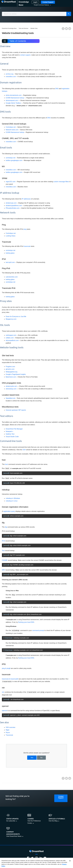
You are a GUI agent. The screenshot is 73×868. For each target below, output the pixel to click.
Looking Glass (11, 236)
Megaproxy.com (11, 319)
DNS (57, 89)
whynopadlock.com (12, 340)
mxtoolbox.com (11, 77)
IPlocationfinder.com (13, 208)
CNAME (5, 560)
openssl (5, 709)
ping (25, 229)
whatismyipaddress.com (14, 206)
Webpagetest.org (12, 372)
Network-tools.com (12, 130)
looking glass (10, 253)
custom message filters (61, 182)
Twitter (66, 29)
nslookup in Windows (13, 498)
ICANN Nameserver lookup (15, 98)
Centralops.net (11, 127)
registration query (9, 511)
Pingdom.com (10, 367)
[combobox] (36, 14)
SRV (3, 570)
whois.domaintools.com (14, 95)
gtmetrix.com (10, 369)
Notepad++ (9, 431)
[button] (41, 5)
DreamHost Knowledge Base (9, 28)
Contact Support (48, 2)
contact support (25, 55)
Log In (35, 2)
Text (3, 550)
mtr (3, 691)
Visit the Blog (53, 820)
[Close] (70, 861)
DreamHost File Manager (14, 429)
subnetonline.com (12, 277)
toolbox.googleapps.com (14, 160)
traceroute (27, 246)
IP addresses (26, 199)
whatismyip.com (11, 203)
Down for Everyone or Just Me (16, 316)
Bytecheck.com (11, 377)
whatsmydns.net (11, 386)
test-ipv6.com (10, 262)
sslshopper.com (11, 335)
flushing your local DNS (26, 622)
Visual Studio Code (12, 437)
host (6, 464)
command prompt (38, 630)
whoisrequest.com (12, 100)
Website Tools (34, 28)
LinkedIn (70, 29)
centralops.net (11, 158)
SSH (24, 450)
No (41, 757)
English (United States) (42, 5)
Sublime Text (10, 434)
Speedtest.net (10, 398)
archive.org (9, 74)
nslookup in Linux (12, 501)
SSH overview (10, 726)
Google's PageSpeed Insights (16, 374)
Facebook (63, 29)
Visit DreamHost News (14, 835)
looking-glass (10, 297)
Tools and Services (24, 28)
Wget (7, 729)
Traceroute (9, 734)
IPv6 (3, 541)
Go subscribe (11, 820)
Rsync (8, 731)
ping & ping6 (6, 668)
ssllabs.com (10, 338)
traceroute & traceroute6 (10, 678)
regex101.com (11, 182)
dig (6, 527)
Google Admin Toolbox (13, 103)
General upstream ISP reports (16, 410)
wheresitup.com (11, 389)
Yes (32, 757)
